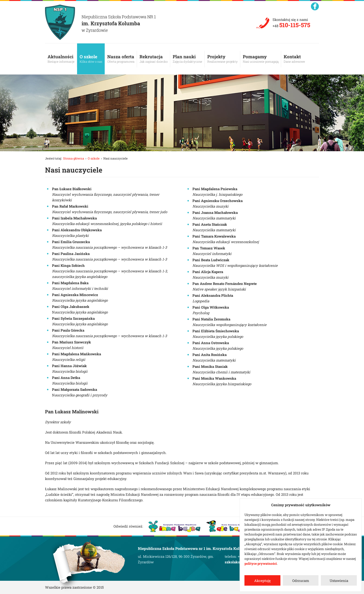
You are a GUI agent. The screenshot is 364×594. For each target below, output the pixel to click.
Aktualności (61, 59)
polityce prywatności (261, 563)
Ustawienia (339, 581)
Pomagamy (261, 59)
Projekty (223, 59)
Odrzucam (301, 581)
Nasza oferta (121, 59)
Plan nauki (187, 59)
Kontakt (294, 59)
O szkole (91, 59)
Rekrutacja (154, 59)
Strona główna (74, 158)
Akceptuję (262, 581)
